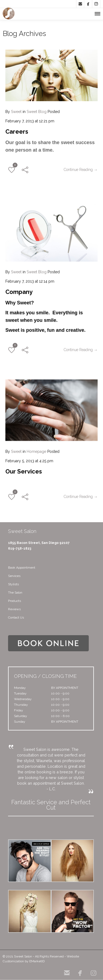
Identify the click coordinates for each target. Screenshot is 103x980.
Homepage (36, 449)
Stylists (13, 584)
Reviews (14, 609)
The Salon (15, 593)
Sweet (16, 112)
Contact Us (16, 617)
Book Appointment (22, 568)
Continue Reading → (81, 170)
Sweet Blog (37, 112)
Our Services (24, 469)
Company (19, 290)
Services (14, 576)
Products (15, 601)
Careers (17, 131)
